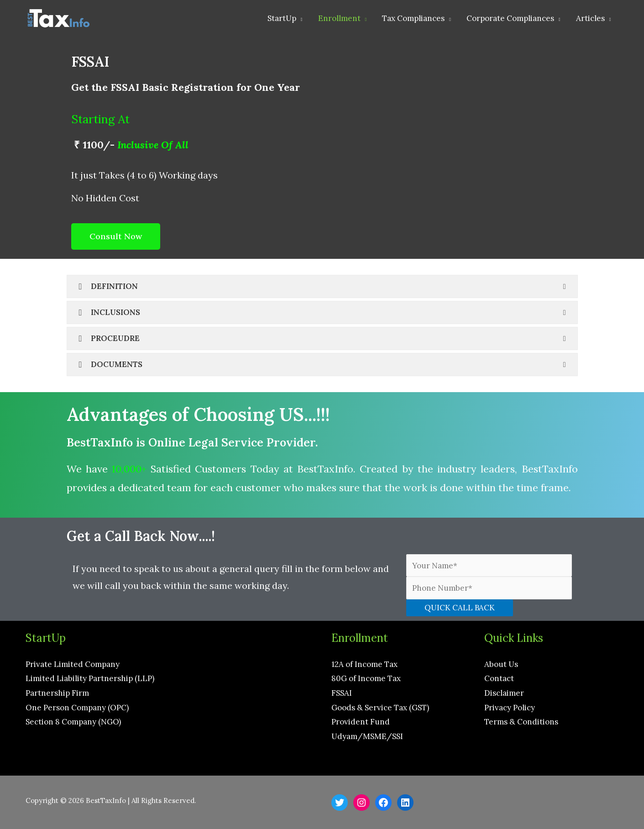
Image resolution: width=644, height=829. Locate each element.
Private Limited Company (73, 664)
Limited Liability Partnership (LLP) (90, 678)
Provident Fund (361, 722)
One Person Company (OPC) (77, 708)
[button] (116, 236)
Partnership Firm (57, 693)
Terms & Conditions (521, 722)
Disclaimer (504, 693)
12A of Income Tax (364, 664)
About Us (501, 664)
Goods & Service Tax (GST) (380, 708)
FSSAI (342, 693)
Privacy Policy (510, 708)
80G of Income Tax (366, 678)
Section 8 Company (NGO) (73, 722)
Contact (499, 678)
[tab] (322, 286)
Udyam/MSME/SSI (367, 736)
